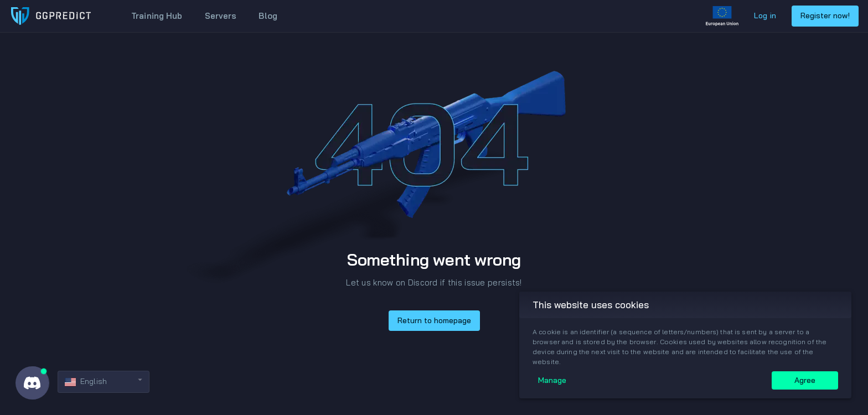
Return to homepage (434, 320)
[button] (104, 382)
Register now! (825, 15)
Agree (805, 380)
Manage (552, 380)
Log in (765, 15)
